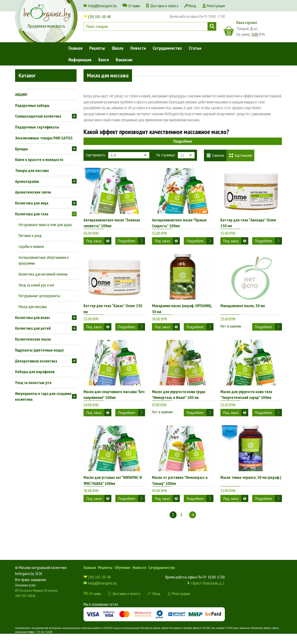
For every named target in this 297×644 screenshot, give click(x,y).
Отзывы (134, 6)
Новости (138, 48)
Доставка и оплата (164, 6)
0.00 (255, 34)
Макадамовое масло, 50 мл (243, 308)
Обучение (122, 577)
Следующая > (193, 525)
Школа (118, 48)
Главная (75, 48)
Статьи (195, 48)
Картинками (243, 155)
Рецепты (97, 48)
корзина (229, 31)
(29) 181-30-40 (99, 17)
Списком (218, 155)
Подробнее (183, 141)
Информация (80, 60)
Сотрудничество (167, 48)
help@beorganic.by (102, 6)
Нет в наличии (231, 325)
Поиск (212, 26)
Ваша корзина (247, 22)
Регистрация (216, 6)
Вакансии (124, 60)
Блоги (104, 60)
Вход (192, 6)
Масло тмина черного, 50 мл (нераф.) (251, 485)
